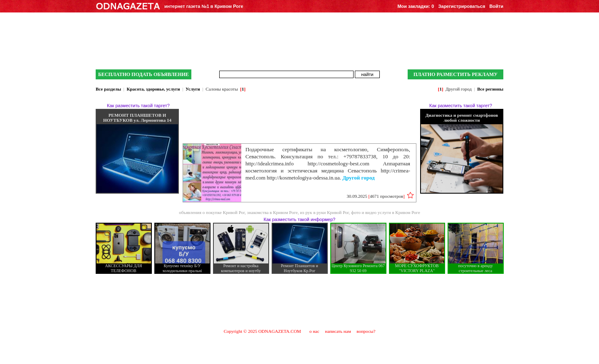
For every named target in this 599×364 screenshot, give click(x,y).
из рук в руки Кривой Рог (324, 212)
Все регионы (490, 89)
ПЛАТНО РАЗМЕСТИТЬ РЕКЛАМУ (455, 74)
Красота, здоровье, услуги (153, 89)
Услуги (193, 89)
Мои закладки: (416, 6)
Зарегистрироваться (462, 6)
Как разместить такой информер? (299, 219)
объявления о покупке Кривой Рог (212, 212)
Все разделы (108, 89)
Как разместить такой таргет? (138, 106)
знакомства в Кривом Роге (272, 212)
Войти (496, 6)
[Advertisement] (299, 301)
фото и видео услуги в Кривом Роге (386, 212)
